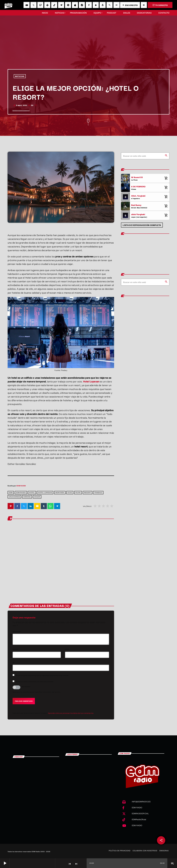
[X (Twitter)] (33, 5)
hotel (32, 493)
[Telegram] (61, 5)
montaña (60, 493)
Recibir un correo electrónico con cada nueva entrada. (35, 682)
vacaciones (14, 497)
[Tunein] (47, 5)
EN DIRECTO (130, 5)
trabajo (98, 493)
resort (88, 493)
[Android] (96, 5)
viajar (37, 497)
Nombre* (16, 649)
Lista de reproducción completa (142, 225)
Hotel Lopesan (91, 381)
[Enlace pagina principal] (8, 5)
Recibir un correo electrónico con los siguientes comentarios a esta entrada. (42, 675)
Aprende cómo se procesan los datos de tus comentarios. (71, 713)
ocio (70, 493)
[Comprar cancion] (166, 178)
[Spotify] (68, 5)
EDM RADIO (21, 486)
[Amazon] (103, 5)
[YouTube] (27, 5)
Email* (67, 649)
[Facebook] (89, 5)
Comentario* (17, 631)
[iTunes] (75, 5)
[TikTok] (54, 5)
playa (78, 493)
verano (27, 497)
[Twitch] (40, 5)
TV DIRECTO (160, 5)
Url (14, 662)
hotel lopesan (45, 493)
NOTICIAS (20, 76)
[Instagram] (82, 5)
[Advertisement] (88, 48)
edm (11, 493)
